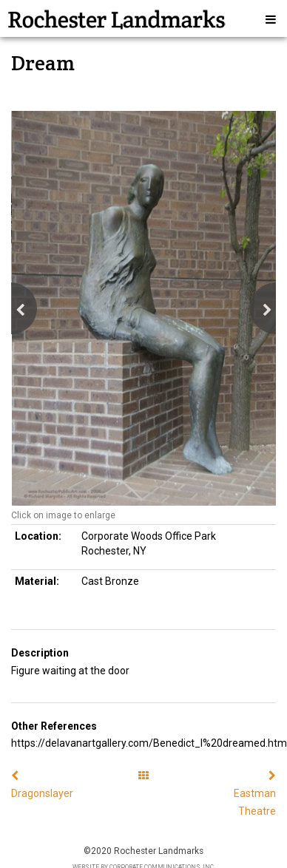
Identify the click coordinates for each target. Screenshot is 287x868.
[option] (143, 308)
